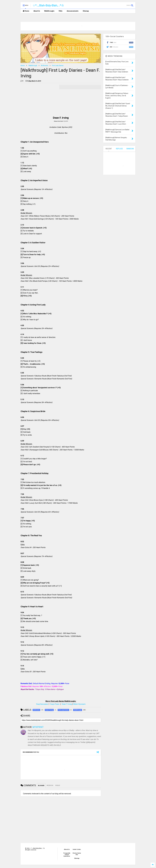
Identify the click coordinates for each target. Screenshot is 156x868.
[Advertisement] (39, 100)
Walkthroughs (49, 11)
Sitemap (86, 11)
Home (26, 11)
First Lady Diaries (58, 66)
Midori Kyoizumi (79, 704)
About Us (37, 11)
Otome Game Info (77, 854)
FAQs (61, 11)
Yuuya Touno (55, 704)
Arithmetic (45, 66)
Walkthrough (33, 66)
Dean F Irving (67, 704)
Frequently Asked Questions (67, 855)
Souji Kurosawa (42, 704)
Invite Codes (77, 849)
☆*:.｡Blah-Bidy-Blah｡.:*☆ (48, 5)
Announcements (73, 11)
